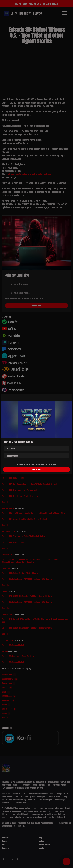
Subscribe (36, 469)
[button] (68, 397)
